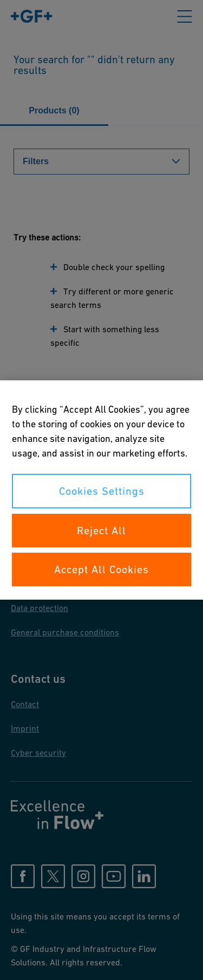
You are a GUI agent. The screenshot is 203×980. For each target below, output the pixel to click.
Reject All (101, 531)
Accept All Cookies (101, 569)
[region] (101, 490)
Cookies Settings (102, 491)
